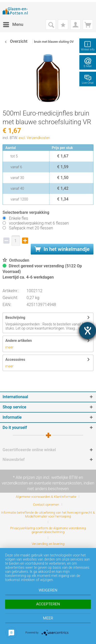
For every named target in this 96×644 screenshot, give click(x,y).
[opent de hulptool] (88, 331)
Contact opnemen (46, 505)
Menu (13, 24)
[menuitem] (13, 25)
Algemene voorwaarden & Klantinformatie (46, 497)
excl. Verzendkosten (34, 138)
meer (9, 347)
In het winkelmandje (62, 249)
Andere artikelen (19, 341)
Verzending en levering (48, 544)
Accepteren (48, 604)
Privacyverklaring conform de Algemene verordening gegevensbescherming (48, 530)
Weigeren (48, 590)
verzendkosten (15, 483)
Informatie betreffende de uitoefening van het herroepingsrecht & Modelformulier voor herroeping (48, 514)
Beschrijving (15, 318)
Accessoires (15, 360)
